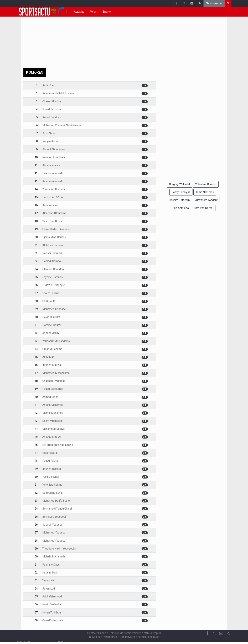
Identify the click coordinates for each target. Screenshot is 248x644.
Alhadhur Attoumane (54, 213)
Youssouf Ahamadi (54, 189)
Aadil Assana (50, 205)
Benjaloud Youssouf (54, 517)
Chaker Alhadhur (52, 101)
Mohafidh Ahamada (54, 557)
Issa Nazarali (50, 453)
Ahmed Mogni (51, 397)
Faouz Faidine (51, 293)
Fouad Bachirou (52, 109)
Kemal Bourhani (52, 117)
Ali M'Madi (49, 357)
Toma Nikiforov (205, 192)
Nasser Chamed (52, 253)
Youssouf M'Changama (56, 341)
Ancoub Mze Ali (52, 437)
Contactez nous (97, 633)
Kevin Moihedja (52, 604)
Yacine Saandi (51, 477)
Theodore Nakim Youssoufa (59, 549)
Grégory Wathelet (180, 184)
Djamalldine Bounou (54, 237)
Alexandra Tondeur (206, 200)
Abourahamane (51, 165)
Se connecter (214, 3)
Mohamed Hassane (54, 309)
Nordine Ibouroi (52, 325)
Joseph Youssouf (53, 525)
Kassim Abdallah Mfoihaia (58, 93)
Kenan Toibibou (52, 613)
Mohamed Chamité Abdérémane (62, 125)
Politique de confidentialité (125, 633)
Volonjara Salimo (52, 485)
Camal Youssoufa (53, 620)
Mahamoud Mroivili (54, 429)
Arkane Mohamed (53, 405)
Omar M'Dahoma (52, 349)
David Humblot (51, 317)
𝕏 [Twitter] (214, 633)
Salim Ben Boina (52, 221)
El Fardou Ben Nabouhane (58, 445)
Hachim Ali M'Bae (53, 197)
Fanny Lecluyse (181, 192)
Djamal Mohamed (53, 413)
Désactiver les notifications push (139, 637)
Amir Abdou (49, 133)
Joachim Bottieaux (179, 200)
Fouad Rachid (50, 461)
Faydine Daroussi (53, 277)
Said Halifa (49, 301)
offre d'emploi (152, 633)
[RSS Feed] (228, 633)
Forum (94, 12)
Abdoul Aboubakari (54, 149)
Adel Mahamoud (52, 597)
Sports (107, 12)
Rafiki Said (49, 85)
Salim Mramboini (52, 421)
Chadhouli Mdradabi (54, 381)
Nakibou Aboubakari (54, 157)
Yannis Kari (49, 580)
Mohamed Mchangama (56, 373)
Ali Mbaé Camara (53, 245)
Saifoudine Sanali (53, 493)
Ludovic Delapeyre (54, 285)
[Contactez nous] (221, 633)
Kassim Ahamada (53, 181)
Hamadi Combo (52, 261)
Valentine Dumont (206, 184)
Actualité (79, 12)
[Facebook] (207, 633)
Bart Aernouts (181, 208)
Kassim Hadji (50, 573)
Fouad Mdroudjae (53, 389)
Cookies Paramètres (103, 637)
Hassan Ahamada (53, 173)
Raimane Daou (51, 565)
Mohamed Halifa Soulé (56, 501)
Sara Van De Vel (204, 208)
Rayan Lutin (49, 589)
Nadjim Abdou (51, 141)
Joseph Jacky (51, 333)
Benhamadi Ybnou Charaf (57, 509)
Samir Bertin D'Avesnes (56, 229)
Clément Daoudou (53, 269)
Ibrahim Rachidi (52, 469)
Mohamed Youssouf (54, 533)
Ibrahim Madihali (52, 365)
